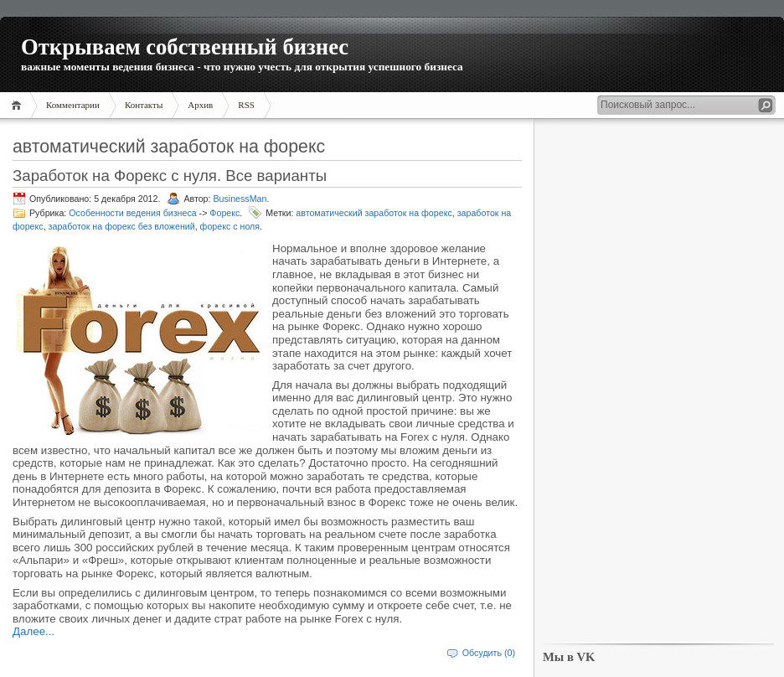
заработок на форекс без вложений (122, 226)
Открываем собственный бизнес (185, 47)
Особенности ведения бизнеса (132, 213)
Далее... (34, 631)
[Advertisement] (658, 382)
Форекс (224, 213)
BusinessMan (240, 199)
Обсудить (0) (489, 653)
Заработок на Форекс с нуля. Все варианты (170, 176)
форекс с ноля (230, 226)
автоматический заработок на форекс (374, 213)
